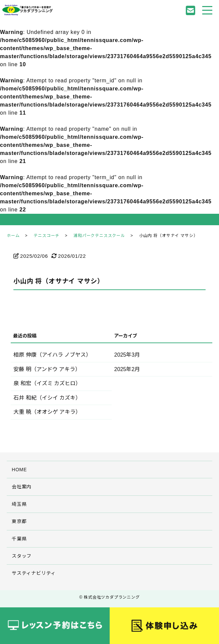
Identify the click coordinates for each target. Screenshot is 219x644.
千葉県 (19, 539)
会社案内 (22, 487)
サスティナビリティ (34, 573)
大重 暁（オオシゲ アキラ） (47, 412)
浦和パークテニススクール (99, 236)
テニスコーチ (46, 236)
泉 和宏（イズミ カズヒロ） (47, 383)
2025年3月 (127, 355)
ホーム (13, 236)
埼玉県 (19, 504)
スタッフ (22, 556)
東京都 (19, 521)
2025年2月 (127, 369)
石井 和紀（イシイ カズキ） (47, 398)
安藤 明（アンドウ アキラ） (47, 369)
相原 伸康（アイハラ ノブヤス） (52, 355)
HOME (19, 470)
